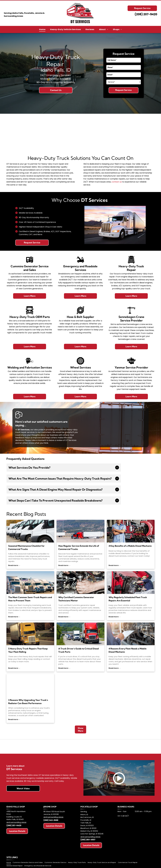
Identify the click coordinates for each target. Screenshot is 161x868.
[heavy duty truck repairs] (30, 531)
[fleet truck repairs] (131, 583)
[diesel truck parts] (80, 634)
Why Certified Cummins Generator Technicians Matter (76, 599)
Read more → (14, 565)
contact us (117, 182)
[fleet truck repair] (80, 531)
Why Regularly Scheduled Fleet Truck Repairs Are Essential (128, 599)
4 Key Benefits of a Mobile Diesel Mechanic (130, 546)
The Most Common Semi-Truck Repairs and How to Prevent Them (30, 599)
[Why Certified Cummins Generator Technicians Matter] (80, 583)
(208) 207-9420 (14, 825)
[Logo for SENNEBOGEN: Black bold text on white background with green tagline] (117, 747)
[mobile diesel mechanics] (131, 531)
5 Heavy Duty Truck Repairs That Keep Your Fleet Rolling (28, 650)
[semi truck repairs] (30, 583)
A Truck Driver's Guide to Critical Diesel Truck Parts (79, 650)
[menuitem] (42, 29)
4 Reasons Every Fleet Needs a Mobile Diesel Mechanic (128, 650)
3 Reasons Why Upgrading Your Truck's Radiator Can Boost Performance (28, 702)
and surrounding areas (16, 822)
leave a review (56, 440)
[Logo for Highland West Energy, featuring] (44, 747)
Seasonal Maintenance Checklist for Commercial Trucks (26, 547)
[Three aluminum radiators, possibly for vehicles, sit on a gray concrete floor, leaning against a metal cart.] (30, 685)
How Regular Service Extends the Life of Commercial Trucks (79, 547)
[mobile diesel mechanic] (131, 634)
